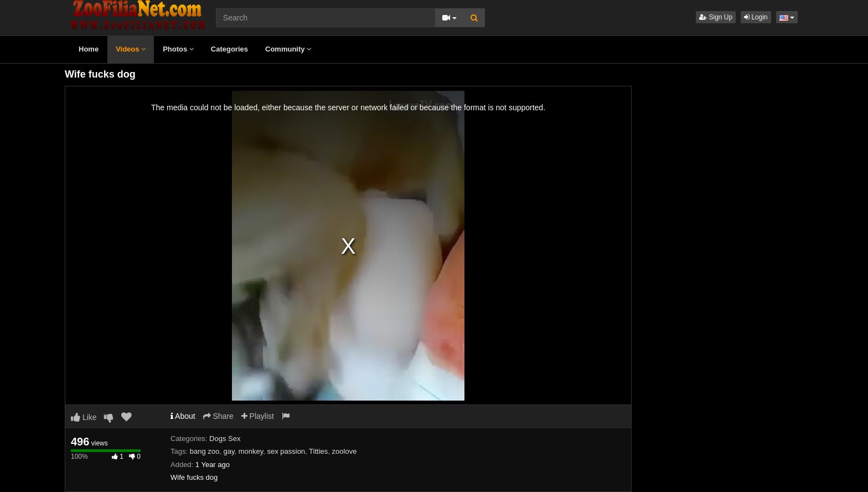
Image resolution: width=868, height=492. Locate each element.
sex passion (286, 451)
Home (89, 49)
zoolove (345, 451)
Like (84, 417)
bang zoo (205, 451)
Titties (318, 451)
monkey (251, 451)
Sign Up (716, 17)
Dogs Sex (225, 439)
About (183, 416)
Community (288, 49)
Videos (131, 49)
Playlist (258, 416)
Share (218, 416)
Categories (229, 49)
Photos (178, 49)
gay (229, 451)
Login (756, 17)
